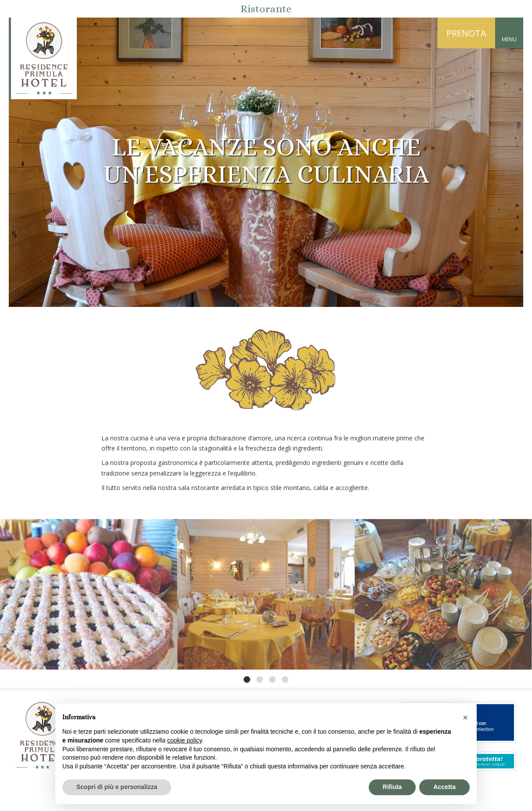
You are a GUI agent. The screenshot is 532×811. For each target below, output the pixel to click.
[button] (465, 717)
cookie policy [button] (185, 740)
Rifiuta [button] (392, 787)
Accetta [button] (444, 787)
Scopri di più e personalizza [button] (117, 787)
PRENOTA (466, 33)
